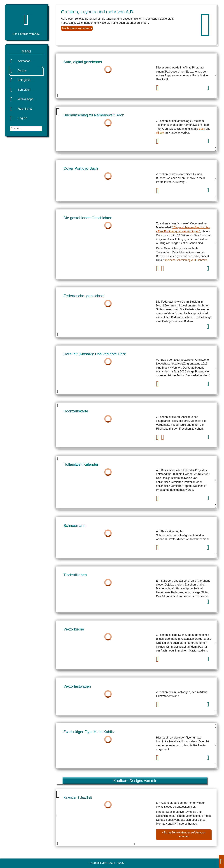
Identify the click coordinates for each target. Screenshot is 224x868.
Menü (26, 51)
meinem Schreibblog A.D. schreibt (186, 260)
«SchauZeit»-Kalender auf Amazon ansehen (184, 834)
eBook (160, 133)
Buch (202, 129)
